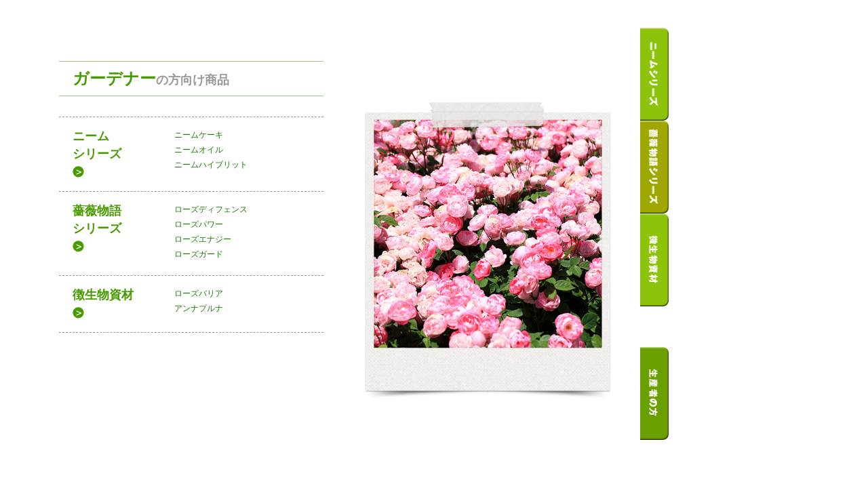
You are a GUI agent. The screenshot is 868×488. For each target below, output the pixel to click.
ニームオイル (199, 150)
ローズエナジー (203, 239)
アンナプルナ (199, 308)
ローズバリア (199, 293)
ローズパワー (199, 224)
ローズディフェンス (211, 209)
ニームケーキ (199, 135)
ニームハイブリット (211, 165)
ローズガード (199, 254)
